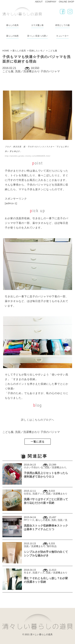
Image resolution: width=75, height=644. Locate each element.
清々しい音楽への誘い (37, 36)
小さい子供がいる (33, 467)
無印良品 (52, 546)
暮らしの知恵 (12, 36)
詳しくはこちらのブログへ (38, 420)
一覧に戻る (38, 442)
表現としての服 (62, 25)
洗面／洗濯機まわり (27, 71)
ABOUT (39, 2)
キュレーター (62, 36)
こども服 (8, 71)
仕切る (27, 494)
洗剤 (54, 520)
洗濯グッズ (38, 494)
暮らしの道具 (12, 25)
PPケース (29, 520)
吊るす (27, 573)
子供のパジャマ (50, 71)
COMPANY (51, 2)
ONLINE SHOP (66, 2)
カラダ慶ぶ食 (37, 25)
